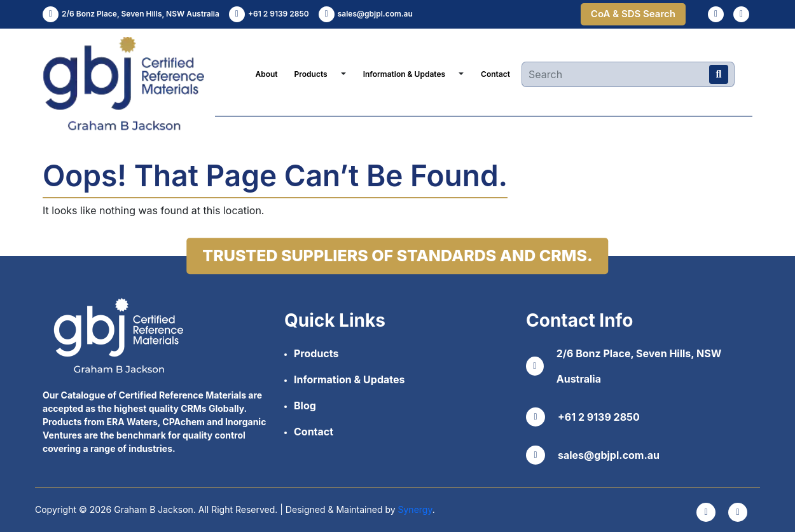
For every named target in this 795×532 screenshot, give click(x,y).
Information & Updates (404, 74)
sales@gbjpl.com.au (593, 455)
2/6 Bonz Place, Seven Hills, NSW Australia (624, 366)
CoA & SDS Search (633, 14)
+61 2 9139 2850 (583, 417)
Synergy (415, 509)
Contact (495, 74)
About (266, 74)
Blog (305, 406)
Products (311, 74)
